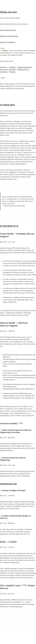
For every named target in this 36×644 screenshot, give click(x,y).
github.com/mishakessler (8, 42)
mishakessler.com (8, 484)
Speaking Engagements (25, 67)
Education (12, 72)
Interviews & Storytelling (8, 70)
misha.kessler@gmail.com (8, 30)
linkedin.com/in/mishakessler (9, 36)
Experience (3, 67)
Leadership (12, 67)
